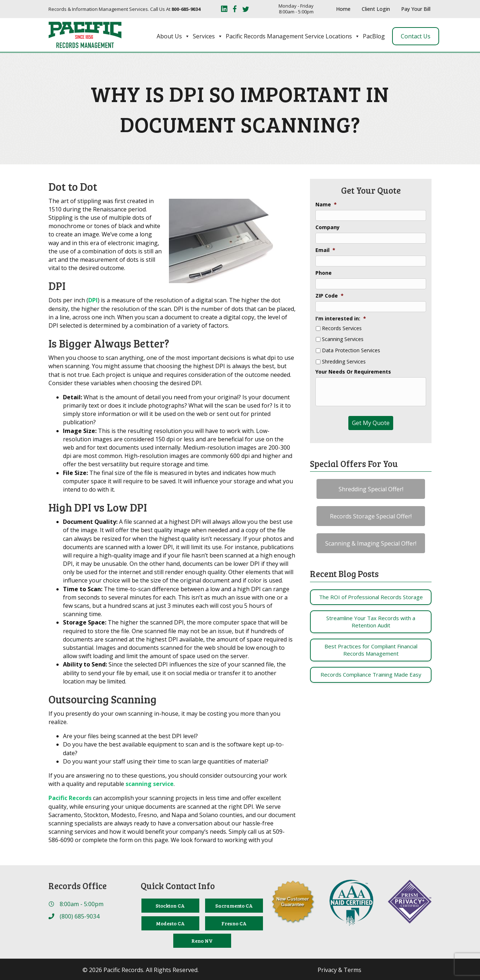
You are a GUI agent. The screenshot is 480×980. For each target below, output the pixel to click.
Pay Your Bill (416, 9)
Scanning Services (343, 339)
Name (326, 205)
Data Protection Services (351, 351)
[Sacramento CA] (234, 906)
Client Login (376, 9)
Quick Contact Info (178, 886)
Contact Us (416, 36)
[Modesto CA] (170, 923)
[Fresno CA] (234, 923)
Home (343, 9)
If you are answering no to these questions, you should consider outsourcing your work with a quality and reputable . (168, 780)
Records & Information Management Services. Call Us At (124, 9)
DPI (93, 300)
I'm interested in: (341, 319)
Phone (324, 273)
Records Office (78, 886)
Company (328, 227)
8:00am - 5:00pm (82, 904)
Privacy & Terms (339, 970)
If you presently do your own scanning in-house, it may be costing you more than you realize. (164, 718)
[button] (371, 489)
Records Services (342, 329)
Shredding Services (344, 362)
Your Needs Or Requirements (353, 372)
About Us (173, 36)
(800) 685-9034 (80, 916)
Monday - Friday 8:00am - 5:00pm (296, 9)
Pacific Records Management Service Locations (293, 36)
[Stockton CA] (170, 906)
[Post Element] (371, 597)
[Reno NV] (202, 941)
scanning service (150, 784)
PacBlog (374, 36)
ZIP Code (330, 296)
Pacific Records (70, 798)
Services (208, 36)
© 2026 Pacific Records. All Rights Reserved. (141, 970)
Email (325, 250)
